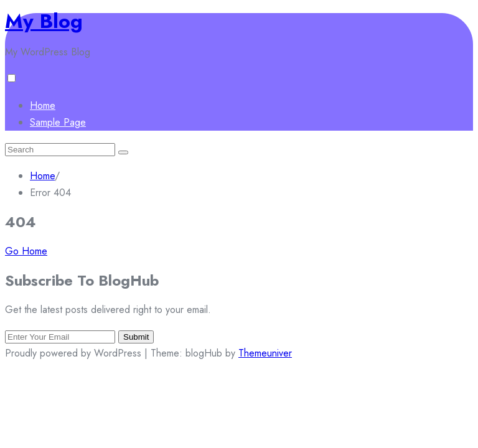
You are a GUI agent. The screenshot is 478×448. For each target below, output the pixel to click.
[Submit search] (123, 152)
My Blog (44, 21)
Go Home (26, 251)
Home (43, 105)
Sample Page (58, 122)
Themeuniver (265, 353)
